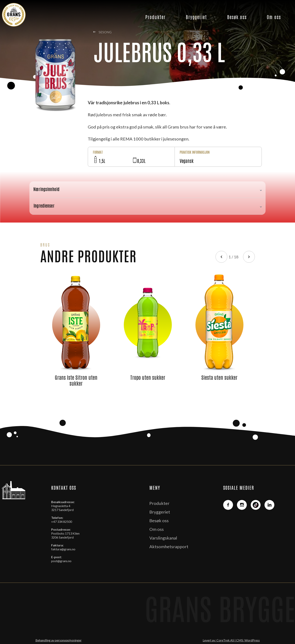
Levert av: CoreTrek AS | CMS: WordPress (231, 640)
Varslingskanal (163, 538)
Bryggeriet (196, 17)
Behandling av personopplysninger (59, 640)
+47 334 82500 (62, 522)
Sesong (102, 32)
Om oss (274, 17)
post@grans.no (61, 561)
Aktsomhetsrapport (169, 547)
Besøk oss (237, 17)
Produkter (155, 17)
